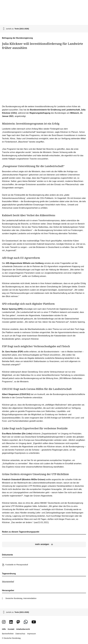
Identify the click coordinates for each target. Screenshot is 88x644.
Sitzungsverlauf (8, 581)
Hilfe (4, 629)
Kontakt (11, 629)
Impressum (32, 634)
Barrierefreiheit (8, 634)
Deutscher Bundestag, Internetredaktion (21, 598)
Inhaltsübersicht (23, 629)
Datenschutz (20, 634)
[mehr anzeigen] (44, 544)
